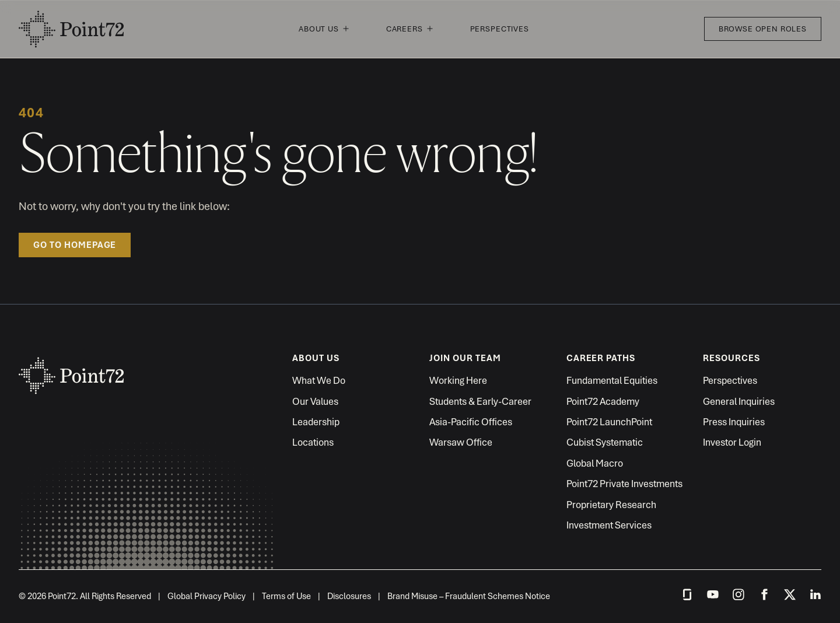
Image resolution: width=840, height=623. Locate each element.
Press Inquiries (734, 422)
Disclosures (349, 596)
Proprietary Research (611, 505)
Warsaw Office (461, 442)
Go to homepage (75, 245)
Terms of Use (286, 596)
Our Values (315, 401)
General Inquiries (739, 401)
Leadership (316, 422)
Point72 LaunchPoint (609, 422)
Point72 (71, 29)
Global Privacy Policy (206, 596)
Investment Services (609, 525)
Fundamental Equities (612, 380)
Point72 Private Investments (624, 484)
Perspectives (500, 29)
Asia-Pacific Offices (471, 422)
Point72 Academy (603, 401)
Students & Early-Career (480, 401)
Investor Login (732, 442)
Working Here (458, 380)
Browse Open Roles (763, 29)
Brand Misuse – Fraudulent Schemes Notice (469, 596)
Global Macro (595, 463)
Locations (313, 442)
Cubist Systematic (605, 442)
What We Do (319, 380)
